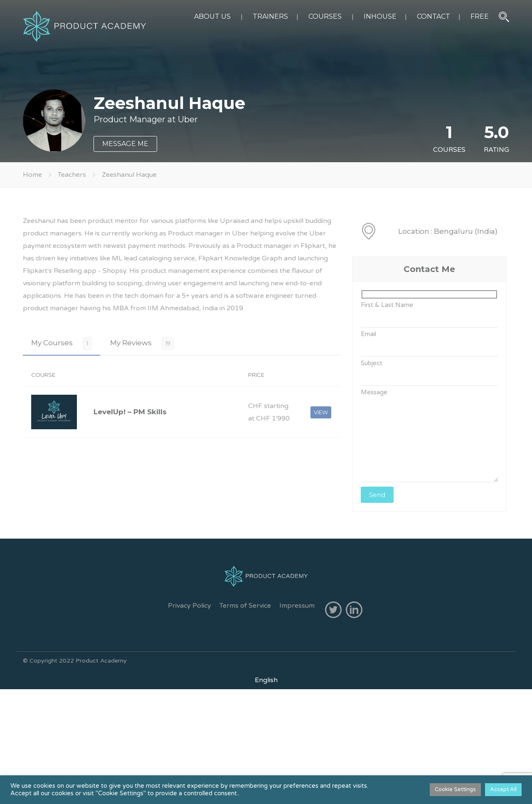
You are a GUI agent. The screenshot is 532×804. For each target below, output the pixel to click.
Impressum (297, 606)
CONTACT (433, 16)
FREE (480, 16)
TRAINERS (270, 16)
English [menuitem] (266, 680)
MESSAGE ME (125, 144)
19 (168, 343)
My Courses (52, 343)
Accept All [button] (503, 789)
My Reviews (131, 343)
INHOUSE (380, 16)
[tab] (62, 343)
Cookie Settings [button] (455, 789)
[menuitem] (266, 680)
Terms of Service (245, 606)
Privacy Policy (190, 606)
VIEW (321, 412)
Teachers (72, 175)
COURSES (325, 16)
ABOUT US (212, 16)
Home (32, 175)
